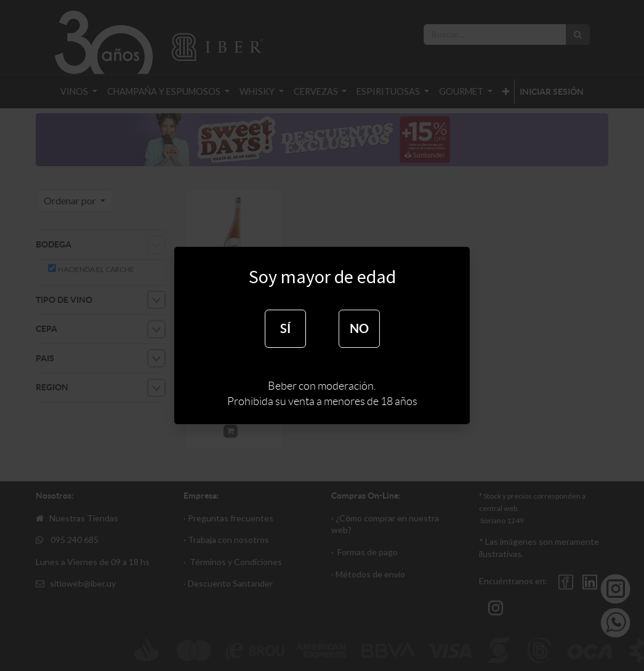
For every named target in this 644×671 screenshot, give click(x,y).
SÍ (285, 328)
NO (359, 328)
